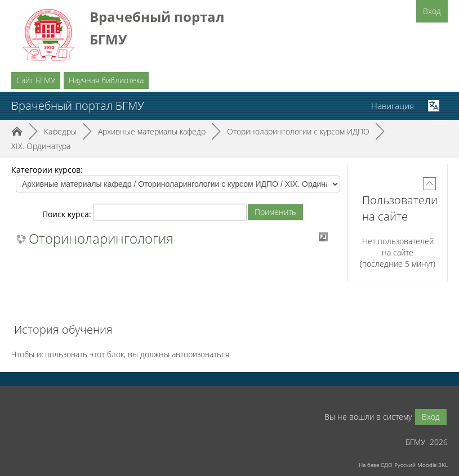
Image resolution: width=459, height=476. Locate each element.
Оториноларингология (101, 239)
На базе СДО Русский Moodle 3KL (403, 465)
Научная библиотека (106, 80)
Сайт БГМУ (36, 80)
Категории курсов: (47, 170)
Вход (432, 11)
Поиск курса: (68, 214)
